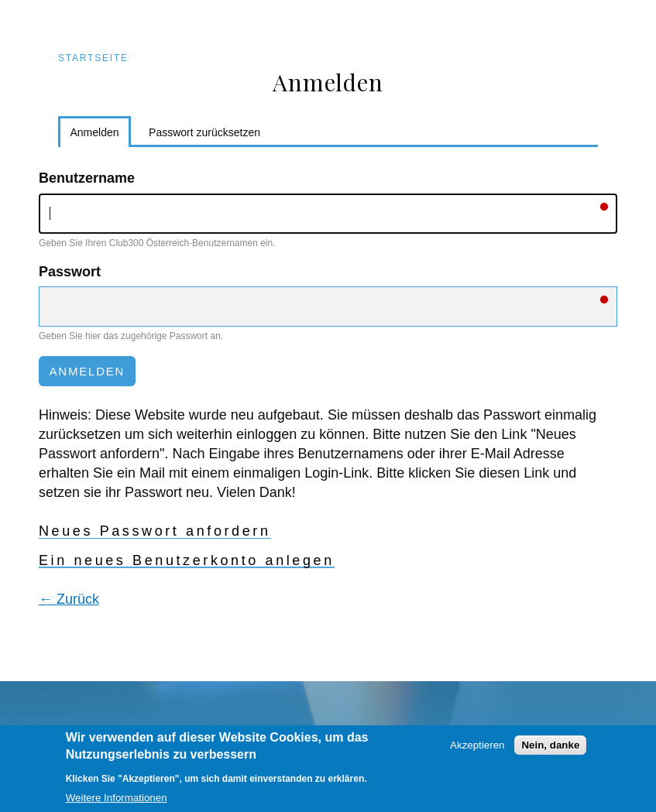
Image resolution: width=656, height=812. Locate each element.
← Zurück (69, 599)
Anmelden (101, 135)
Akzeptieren (477, 753)
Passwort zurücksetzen (204, 132)
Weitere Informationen (117, 805)
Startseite (93, 58)
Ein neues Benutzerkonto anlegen (187, 560)
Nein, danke (550, 753)
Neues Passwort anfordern (155, 531)
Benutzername (87, 178)
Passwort (70, 272)
